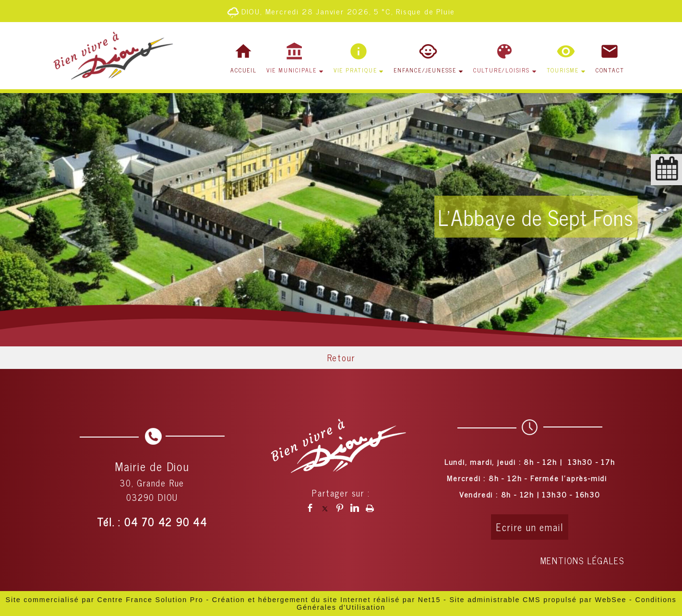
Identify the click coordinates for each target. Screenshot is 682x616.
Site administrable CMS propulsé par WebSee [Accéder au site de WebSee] (538, 600)
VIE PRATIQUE (355, 70)
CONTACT (610, 70)
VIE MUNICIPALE (292, 70)
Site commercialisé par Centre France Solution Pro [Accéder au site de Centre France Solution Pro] (104, 600)
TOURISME (563, 70)
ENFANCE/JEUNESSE (425, 70)
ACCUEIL (244, 70)
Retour (341, 357)
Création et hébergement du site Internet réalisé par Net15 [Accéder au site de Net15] (326, 600)
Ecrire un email (530, 527)
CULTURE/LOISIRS (502, 70)
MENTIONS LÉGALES (582, 560)
